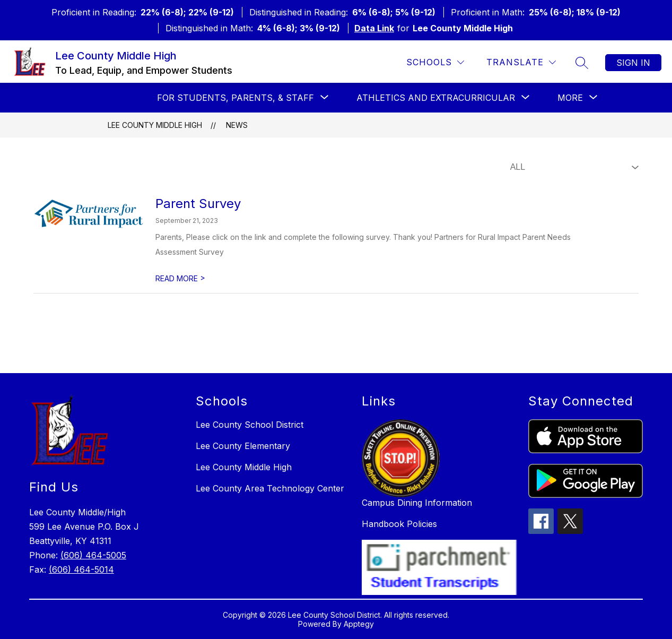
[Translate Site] (521, 62)
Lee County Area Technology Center (270, 488)
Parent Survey (198, 204)
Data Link (374, 28)
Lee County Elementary (243, 446)
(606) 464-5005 (93, 555)
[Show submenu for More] (570, 98)
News (237, 125)
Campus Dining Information (417, 503)
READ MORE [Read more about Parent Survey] (180, 278)
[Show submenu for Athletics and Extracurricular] (436, 98)
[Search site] (582, 63)
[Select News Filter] (572, 167)
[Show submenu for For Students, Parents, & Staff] (235, 98)
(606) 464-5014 (81, 569)
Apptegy (359, 624)
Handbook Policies (399, 524)
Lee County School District (250, 425)
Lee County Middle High (155, 125)
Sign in (633, 63)
